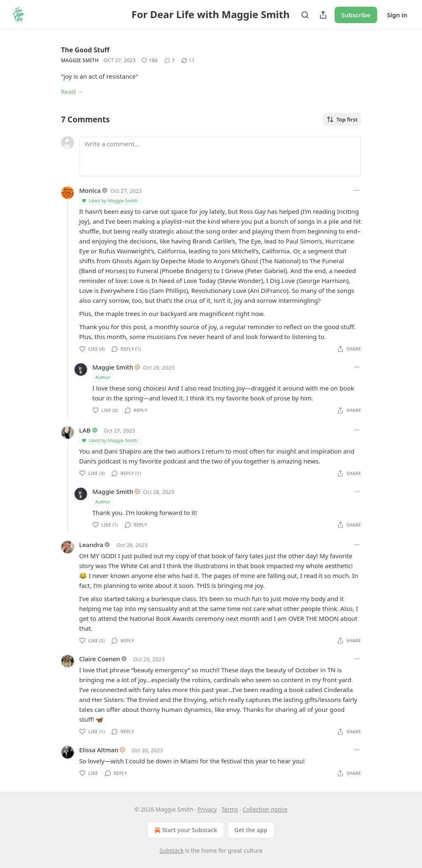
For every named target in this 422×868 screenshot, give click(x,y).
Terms (230, 809)
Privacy (207, 809)
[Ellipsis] (357, 190)
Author (103, 377)
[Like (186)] (150, 61)
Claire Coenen (100, 659)
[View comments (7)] (170, 61)
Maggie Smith (80, 60)
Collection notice (265, 809)
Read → (72, 91)
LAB (85, 430)
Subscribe (356, 15)
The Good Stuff (85, 50)
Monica (90, 190)
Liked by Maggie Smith (109, 200)
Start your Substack (185, 830)
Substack (172, 850)
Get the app (251, 830)
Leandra (91, 545)
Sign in (397, 15)
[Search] (305, 15)
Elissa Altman (99, 750)
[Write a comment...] (220, 156)
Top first (342, 119)
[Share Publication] (323, 15)
